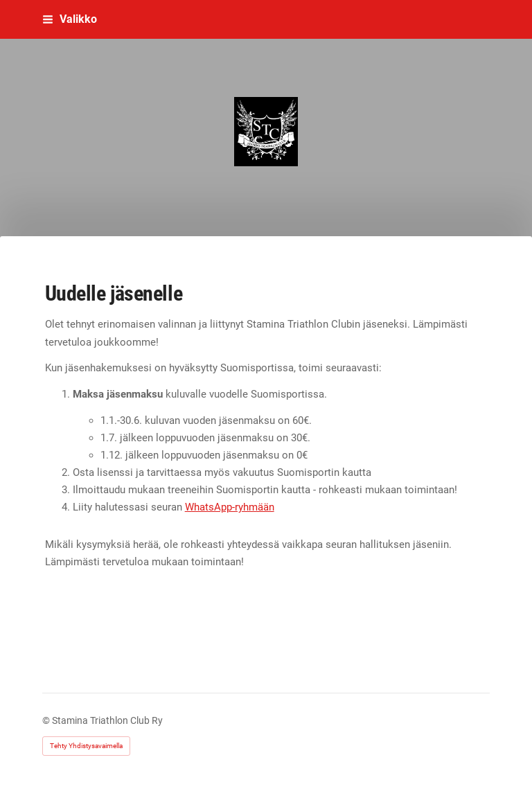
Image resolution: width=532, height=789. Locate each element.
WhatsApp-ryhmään (230, 507)
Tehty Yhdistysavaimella (86, 746)
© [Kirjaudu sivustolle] (47, 720)
